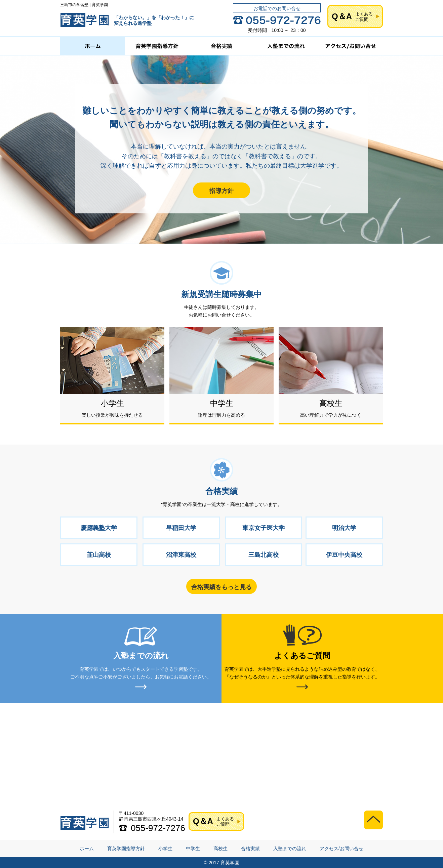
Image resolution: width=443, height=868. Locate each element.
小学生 (165, 849)
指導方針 (221, 191)
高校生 (220, 849)
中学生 (193, 849)
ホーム (87, 849)
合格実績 (250, 849)
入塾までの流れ (290, 849)
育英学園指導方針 (126, 849)
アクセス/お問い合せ (341, 849)
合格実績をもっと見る (221, 587)
